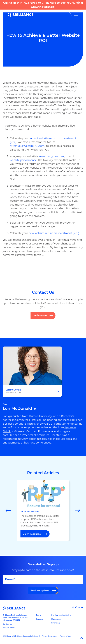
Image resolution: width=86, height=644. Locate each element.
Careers (39, 619)
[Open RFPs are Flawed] (43, 510)
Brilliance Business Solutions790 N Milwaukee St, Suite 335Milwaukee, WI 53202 (15, 617)
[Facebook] (77, 607)
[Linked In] (74, 607)
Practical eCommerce (36, 435)
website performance (23, 160)
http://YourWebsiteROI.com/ (28, 146)
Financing (55, 623)
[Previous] (8, 510)
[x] (82, 607)
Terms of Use (65, 636)
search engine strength (54, 156)
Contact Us (7, 624)
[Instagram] (79, 607)
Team (38, 615)
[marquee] (43, 510)
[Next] (78, 510)
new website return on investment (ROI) (54, 233)
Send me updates (40, 590)
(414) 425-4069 (27, 3)
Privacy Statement (49, 636)
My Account (56, 619)
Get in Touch (40, 315)
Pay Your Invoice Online (61, 615)
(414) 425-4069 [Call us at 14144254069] (9, 628)
